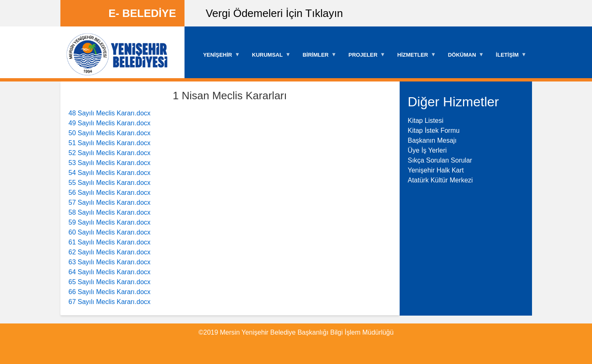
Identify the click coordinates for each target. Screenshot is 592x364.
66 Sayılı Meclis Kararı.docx (110, 292)
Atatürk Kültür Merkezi (440, 180)
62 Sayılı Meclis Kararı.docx (110, 252)
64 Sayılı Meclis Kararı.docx (110, 272)
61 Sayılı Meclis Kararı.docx (110, 242)
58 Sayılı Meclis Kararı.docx (110, 212)
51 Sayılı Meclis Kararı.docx (110, 143)
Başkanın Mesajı (432, 140)
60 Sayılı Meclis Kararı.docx (110, 232)
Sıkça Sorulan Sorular (440, 160)
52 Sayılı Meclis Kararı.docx (110, 153)
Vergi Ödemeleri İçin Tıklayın (274, 13)
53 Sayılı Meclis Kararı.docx (110, 163)
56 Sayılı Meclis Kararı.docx (110, 193)
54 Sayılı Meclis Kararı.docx (110, 173)
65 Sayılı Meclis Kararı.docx (110, 282)
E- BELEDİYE (142, 13)
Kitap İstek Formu (434, 131)
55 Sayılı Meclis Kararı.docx (110, 183)
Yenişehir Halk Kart (436, 170)
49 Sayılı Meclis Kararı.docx (110, 123)
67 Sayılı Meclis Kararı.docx (110, 302)
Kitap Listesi (426, 121)
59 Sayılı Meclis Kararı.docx (110, 222)
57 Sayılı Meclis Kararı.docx (110, 202)
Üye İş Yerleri (427, 150)
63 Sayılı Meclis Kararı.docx (110, 262)
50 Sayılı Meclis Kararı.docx (110, 133)
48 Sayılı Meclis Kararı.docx (110, 113)
